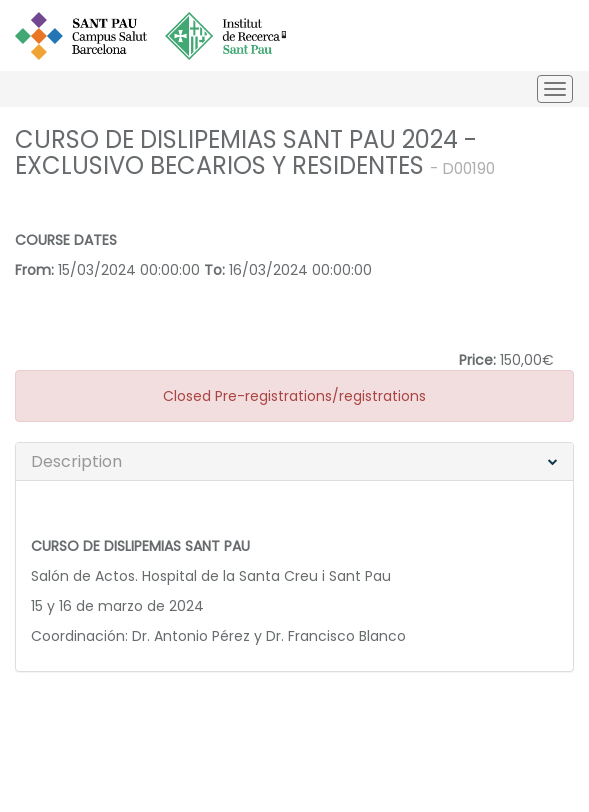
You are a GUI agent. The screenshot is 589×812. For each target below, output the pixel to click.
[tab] (294, 462)
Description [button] (76, 461)
